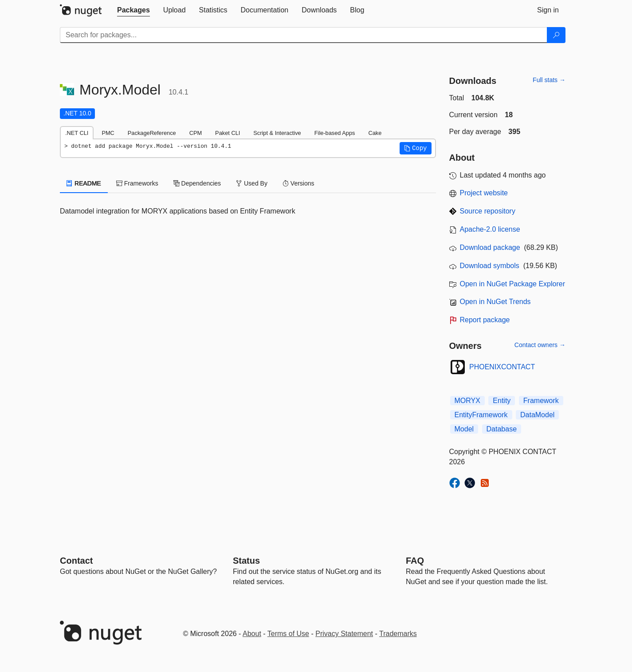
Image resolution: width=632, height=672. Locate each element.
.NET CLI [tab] (77, 133)
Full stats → (549, 80)
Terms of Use (288, 634)
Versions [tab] (298, 183)
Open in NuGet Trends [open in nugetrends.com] (495, 302)
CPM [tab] (196, 133)
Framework (541, 401)
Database (502, 429)
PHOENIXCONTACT (502, 367)
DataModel (537, 415)
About (252, 634)
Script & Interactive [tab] (277, 133)
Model (464, 429)
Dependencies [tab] (197, 183)
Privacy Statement (344, 634)
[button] (416, 148)
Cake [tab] (375, 133)
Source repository (488, 211)
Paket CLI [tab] (228, 133)
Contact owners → (540, 345)
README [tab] (84, 183)
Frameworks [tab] (137, 183)
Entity (502, 401)
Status (246, 561)
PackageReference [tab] (152, 133)
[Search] (556, 35)
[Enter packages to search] (304, 35)
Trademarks (398, 634)
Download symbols (490, 266)
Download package (490, 247)
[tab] (133, 10)
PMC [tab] (108, 133)
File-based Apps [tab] (335, 133)
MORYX (467, 401)
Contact (76, 561)
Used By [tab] (252, 183)
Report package (485, 320)
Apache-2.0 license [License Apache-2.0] (490, 229)
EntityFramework (481, 415)
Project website (484, 193)
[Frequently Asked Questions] (415, 561)
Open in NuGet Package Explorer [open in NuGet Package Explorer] (512, 284)
